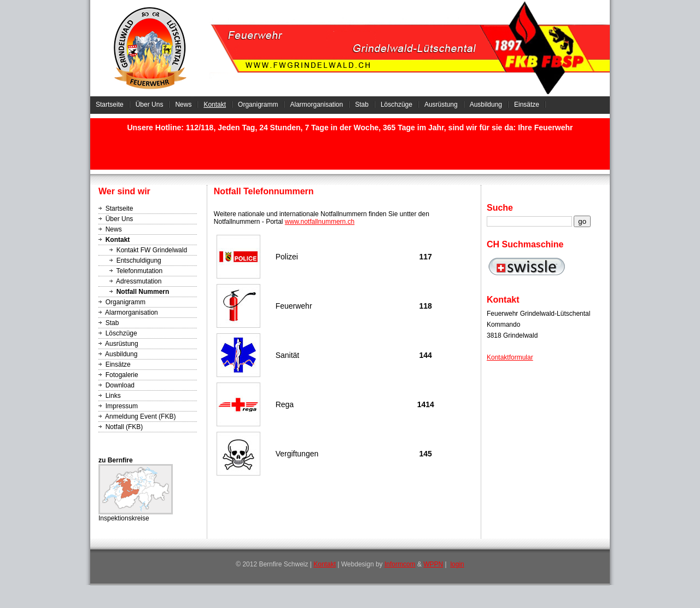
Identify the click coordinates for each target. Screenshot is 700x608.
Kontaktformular (510, 357)
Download (120, 385)
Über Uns (150, 105)
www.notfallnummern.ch (320, 222)
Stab (362, 105)
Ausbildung (486, 105)
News (183, 105)
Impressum (122, 406)
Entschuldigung (139, 260)
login (457, 564)
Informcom (400, 564)
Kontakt (215, 105)
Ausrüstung (441, 105)
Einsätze (527, 105)
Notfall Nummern (143, 292)
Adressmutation (139, 281)
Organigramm (258, 105)
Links (113, 396)
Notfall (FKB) (124, 427)
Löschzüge (396, 105)
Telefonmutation (139, 271)
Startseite (110, 105)
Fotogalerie (122, 375)
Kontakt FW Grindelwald (152, 250)
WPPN (433, 564)
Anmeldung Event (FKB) (140, 416)
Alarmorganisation (316, 105)
